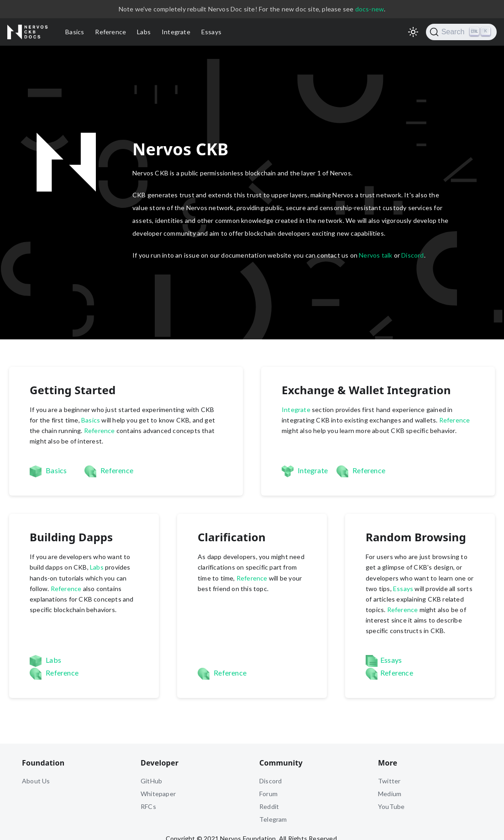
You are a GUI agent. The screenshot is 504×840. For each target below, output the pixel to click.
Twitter (389, 781)
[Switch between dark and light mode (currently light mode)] (413, 32)
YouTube (391, 806)
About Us (36, 781)
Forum (268, 794)
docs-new (370, 9)
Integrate (176, 32)
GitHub (151, 781)
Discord (412, 255)
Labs (144, 32)
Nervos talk (375, 255)
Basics (75, 32)
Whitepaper (158, 794)
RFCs (148, 806)
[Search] (461, 32)
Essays (211, 32)
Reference (110, 32)
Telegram (273, 819)
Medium (390, 794)
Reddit (269, 806)
